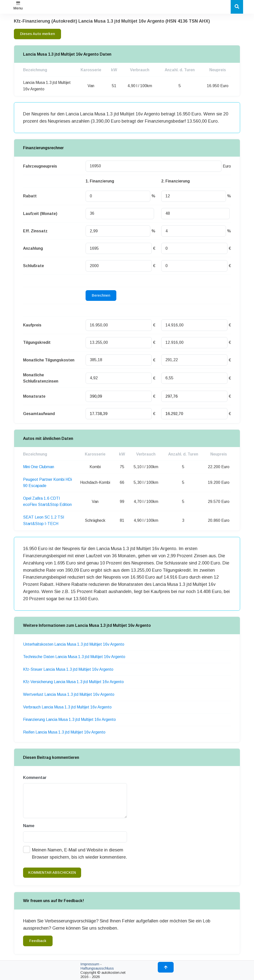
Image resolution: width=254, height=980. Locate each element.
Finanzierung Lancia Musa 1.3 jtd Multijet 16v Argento (69, 719)
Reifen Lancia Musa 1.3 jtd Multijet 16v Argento (64, 732)
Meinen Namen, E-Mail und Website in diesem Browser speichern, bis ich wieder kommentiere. (79, 854)
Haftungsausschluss (97, 968)
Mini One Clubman (39, 467)
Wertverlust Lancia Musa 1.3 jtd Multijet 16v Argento (69, 694)
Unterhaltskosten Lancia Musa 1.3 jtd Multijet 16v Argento (74, 644)
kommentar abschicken (52, 873)
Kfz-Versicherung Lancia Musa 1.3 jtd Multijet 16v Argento (73, 682)
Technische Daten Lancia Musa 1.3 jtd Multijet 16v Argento (74, 657)
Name (29, 826)
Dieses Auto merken (37, 34)
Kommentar (35, 778)
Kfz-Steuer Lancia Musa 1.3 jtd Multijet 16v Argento (68, 669)
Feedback (38, 941)
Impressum (90, 964)
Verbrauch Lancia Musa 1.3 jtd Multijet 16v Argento (67, 707)
